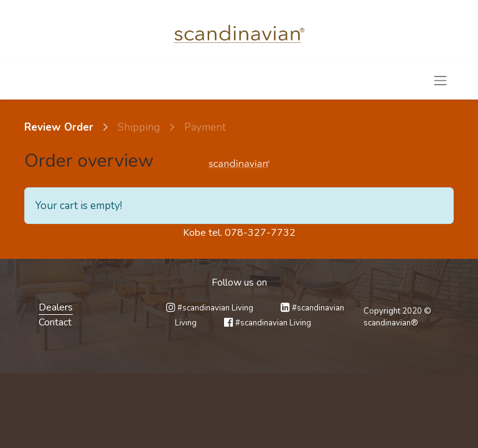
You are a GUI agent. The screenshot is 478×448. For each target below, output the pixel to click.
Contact (55, 322)
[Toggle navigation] (441, 81)
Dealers (56, 307)
